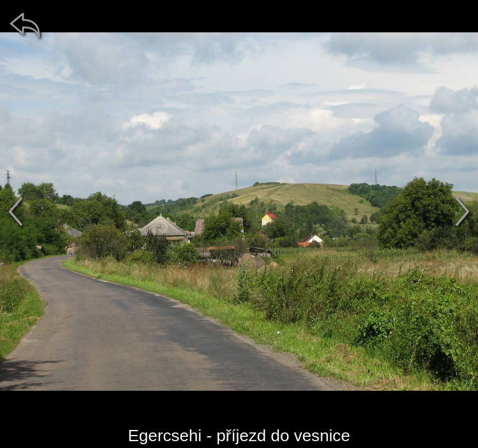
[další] (462, 212)
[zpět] (25, 25)
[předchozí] (16, 212)
